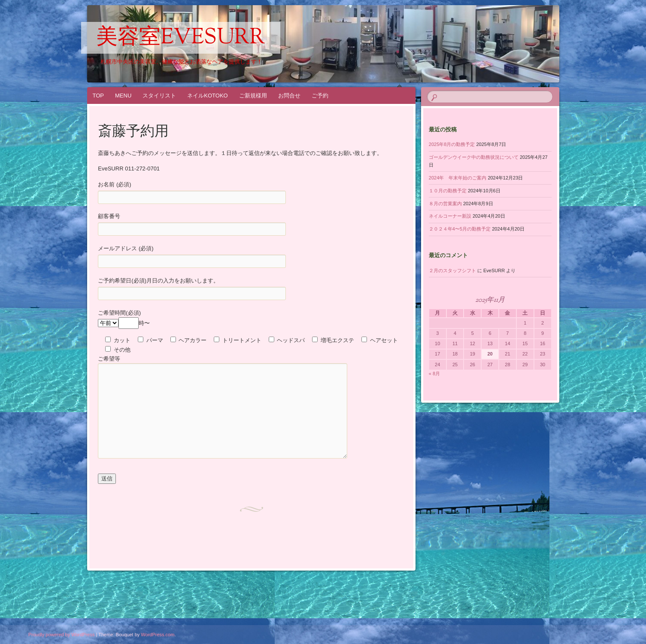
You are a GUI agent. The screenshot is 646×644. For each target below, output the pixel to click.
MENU (123, 96)
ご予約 (320, 96)
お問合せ (289, 96)
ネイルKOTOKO (207, 96)
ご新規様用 (253, 96)
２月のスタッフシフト (452, 270)
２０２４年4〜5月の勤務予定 (460, 229)
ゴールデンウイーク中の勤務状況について (474, 157)
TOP (99, 96)
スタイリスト (159, 96)
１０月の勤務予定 (448, 191)
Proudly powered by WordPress (61, 635)
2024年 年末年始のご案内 (458, 178)
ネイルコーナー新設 (450, 216)
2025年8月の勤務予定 (452, 144)
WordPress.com (158, 635)
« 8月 (434, 374)
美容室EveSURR (181, 38)
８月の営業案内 (445, 204)
